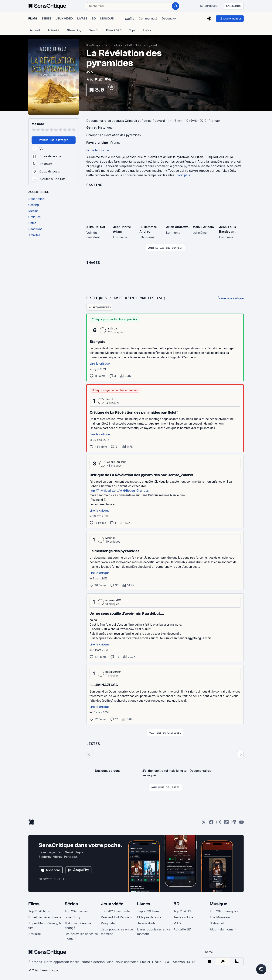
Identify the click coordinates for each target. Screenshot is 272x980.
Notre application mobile (62, 962)
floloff (109, 399)
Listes (93, 744)
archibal (112, 328)
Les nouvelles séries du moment (81, 936)
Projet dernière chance (45, 917)
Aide (110, 962)
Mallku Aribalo (203, 227)
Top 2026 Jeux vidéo (116, 911)
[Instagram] (219, 823)
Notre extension (93, 962)
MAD (177, 923)
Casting (94, 185)
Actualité (35, 934)
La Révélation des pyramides (143, 45)
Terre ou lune (183, 917)
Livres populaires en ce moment (154, 932)
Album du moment (223, 929)
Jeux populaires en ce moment (117, 932)
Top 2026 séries (76, 911)
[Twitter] (204, 823)
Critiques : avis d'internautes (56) (126, 298)
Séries (71, 904)
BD (176, 904)
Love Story (73, 917)
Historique (118, 45)
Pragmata (108, 923)
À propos (35, 962)
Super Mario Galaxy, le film (45, 926)
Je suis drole (146, 923)
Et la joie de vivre (149, 917)
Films (107, 45)
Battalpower (113, 672)
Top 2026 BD (183, 911)
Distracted (217, 923)
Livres (144, 904)
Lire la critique (100, 363)
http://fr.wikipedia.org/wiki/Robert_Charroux (119, 491)
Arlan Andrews (177, 227)
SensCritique (93, 45)
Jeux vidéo (112, 904)
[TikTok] (226, 823)
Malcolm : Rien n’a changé (78, 926)
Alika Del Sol (96, 227)
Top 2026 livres (148, 911)
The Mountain (220, 917)
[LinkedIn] (234, 823)
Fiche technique (98, 150)
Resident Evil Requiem (116, 917)
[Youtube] (241, 823)
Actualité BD (182, 929)
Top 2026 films (39, 911)
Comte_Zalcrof (116, 462)
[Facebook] (211, 823)
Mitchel (110, 538)
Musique (218, 904)
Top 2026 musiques (224, 911)
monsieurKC (113, 600)
